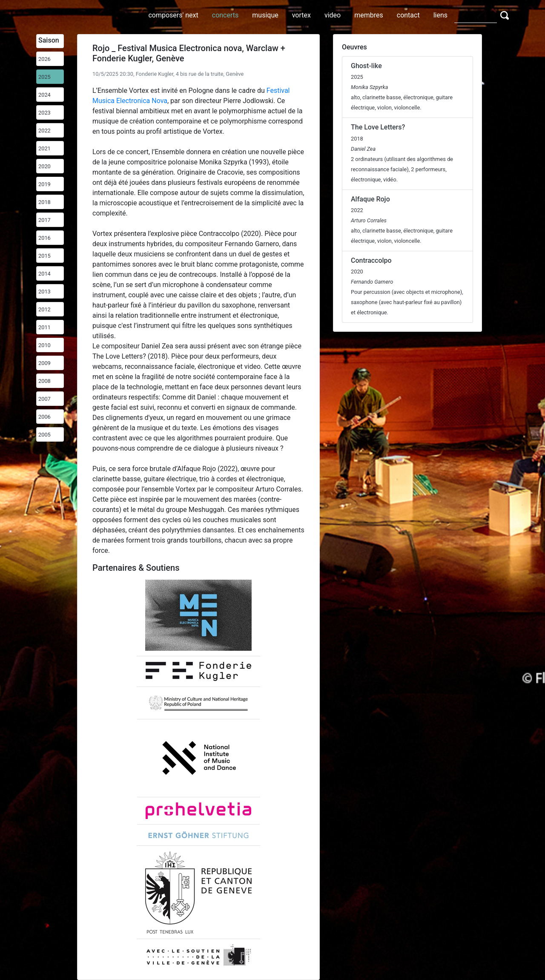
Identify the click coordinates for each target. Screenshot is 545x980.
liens (440, 15)
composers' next (173, 15)
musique (265, 15)
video (333, 15)
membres (369, 15)
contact (408, 15)
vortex (301, 15)
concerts (225, 15)
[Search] (476, 15)
